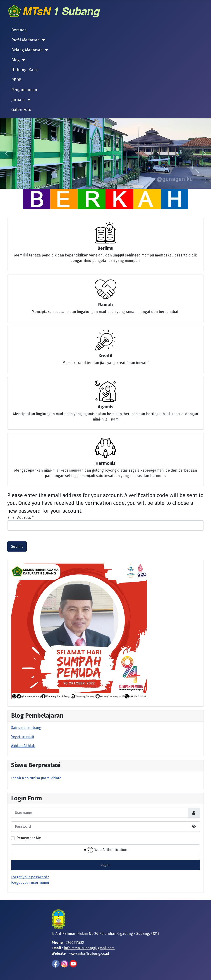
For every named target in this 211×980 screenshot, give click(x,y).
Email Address (20, 518)
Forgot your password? (30, 877)
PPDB (16, 80)
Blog (16, 60)
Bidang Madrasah (27, 50)
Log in (105, 865)
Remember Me (29, 838)
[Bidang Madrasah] (46, 50)
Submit (17, 546)
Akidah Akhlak (23, 746)
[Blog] (23, 60)
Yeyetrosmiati (23, 737)
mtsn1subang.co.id (93, 953)
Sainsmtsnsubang (26, 728)
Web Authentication (106, 850)
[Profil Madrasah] (43, 40)
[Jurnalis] (28, 100)
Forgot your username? (30, 882)
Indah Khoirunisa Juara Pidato (36, 778)
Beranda (19, 30)
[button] (7, 153)
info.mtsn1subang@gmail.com (89, 948)
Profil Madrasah (26, 40)
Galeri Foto (21, 110)
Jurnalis (18, 100)
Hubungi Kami (24, 70)
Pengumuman (24, 90)
